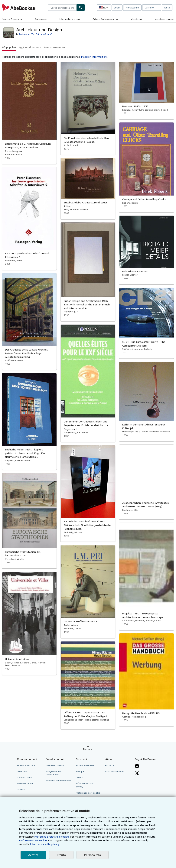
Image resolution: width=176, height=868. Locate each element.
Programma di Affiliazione (54, 773)
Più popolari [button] (9, 47)
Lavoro (79, 777)
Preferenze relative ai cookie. (52, 837)
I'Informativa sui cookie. (33, 840)
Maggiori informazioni (94, 57)
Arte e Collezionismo (105, 19)
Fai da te (110, 765)
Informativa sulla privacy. (45, 844)
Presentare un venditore (59, 781)
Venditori (136, 19)
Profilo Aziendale (85, 765)
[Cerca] (81, 8)
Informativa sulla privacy (85, 785)
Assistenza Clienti (114, 771)
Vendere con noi (164, 19)
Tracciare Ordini (25, 783)
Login (117, 8)
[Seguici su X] (137, 773)
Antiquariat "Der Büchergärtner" (35, 34)
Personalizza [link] (93, 855)
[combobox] (62, 8)
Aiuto (167, 8)
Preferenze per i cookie (88, 793)
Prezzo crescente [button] (54, 47)
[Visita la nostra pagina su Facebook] (137, 766)
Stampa (80, 771)
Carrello (21, 789)
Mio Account (132, 8)
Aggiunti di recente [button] (30, 47)
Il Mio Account (24, 777)
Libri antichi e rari (70, 19)
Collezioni (41, 19)
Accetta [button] (33, 855)
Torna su (88, 749)
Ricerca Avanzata (12, 19)
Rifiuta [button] (61, 855)
